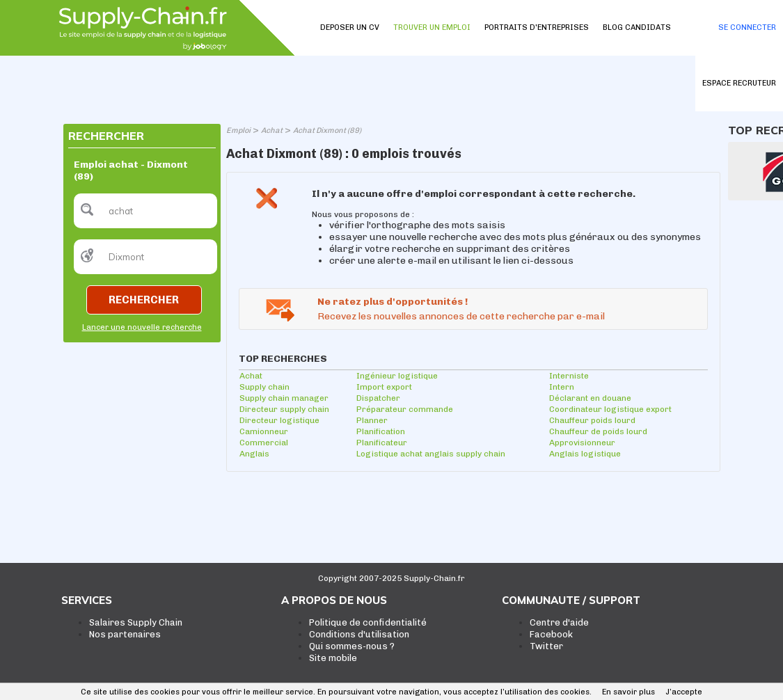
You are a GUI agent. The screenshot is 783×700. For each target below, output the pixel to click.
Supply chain (264, 387)
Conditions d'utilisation (359, 634)
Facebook (551, 634)
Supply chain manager (284, 398)
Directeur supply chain (284, 409)
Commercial (264, 443)
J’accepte (684, 692)
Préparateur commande (405, 409)
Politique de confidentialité (368, 622)
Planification (381, 431)
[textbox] (145, 211)
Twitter (546, 646)
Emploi (238, 130)
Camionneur (264, 431)
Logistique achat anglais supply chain (431, 454)
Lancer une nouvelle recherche (142, 327)
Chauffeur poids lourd (592, 420)
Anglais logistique (585, 454)
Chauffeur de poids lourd (598, 431)
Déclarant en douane (590, 398)
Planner (372, 420)
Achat (272, 130)
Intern (562, 387)
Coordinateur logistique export (610, 409)
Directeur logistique (279, 420)
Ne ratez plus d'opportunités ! (393, 302)
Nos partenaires (125, 634)
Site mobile (333, 658)
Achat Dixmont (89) (327, 130)
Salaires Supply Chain (136, 622)
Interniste (569, 376)
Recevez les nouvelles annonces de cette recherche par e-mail (461, 316)
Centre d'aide (559, 622)
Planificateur (382, 443)
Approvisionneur (582, 443)
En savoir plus (628, 692)
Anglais (254, 454)
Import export (384, 387)
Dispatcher (378, 398)
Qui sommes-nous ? (352, 646)
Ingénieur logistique (397, 376)
